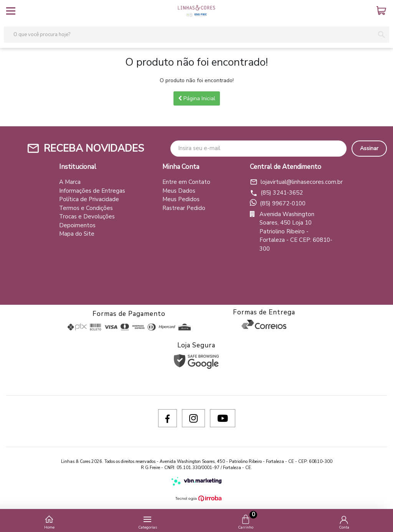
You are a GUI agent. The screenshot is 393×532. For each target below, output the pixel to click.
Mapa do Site (77, 234)
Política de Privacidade (89, 199)
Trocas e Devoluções (87, 216)
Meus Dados (179, 191)
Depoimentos (77, 225)
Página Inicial (197, 98)
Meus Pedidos (181, 199)
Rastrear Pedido (184, 208)
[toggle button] (11, 11)
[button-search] (382, 35)
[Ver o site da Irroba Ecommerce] (196, 498)
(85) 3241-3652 (276, 193)
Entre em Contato (186, 182)
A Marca (70, 182)
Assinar (369, 148)
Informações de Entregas (92, 191)
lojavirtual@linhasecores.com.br (292, 182)
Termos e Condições (86, 208)
